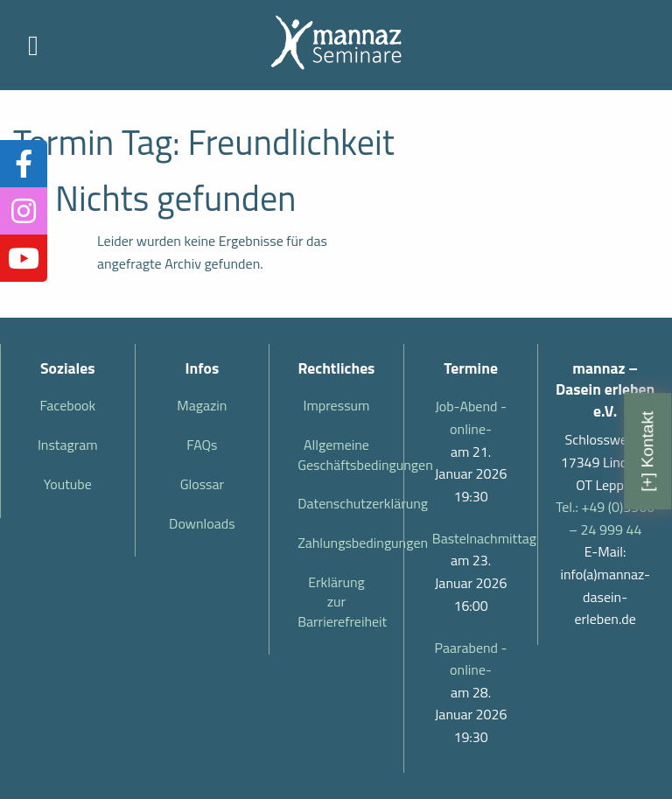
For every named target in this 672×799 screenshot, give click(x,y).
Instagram (68, 445)
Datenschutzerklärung (343, 503)
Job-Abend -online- (471, 417)
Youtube (68, 484)
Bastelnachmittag (471, 538)
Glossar (202, 484)
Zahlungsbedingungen (343, 543)
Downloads (202, 523)
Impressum (337, 405)
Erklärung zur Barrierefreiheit (342, 602)
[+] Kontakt (647, 451)
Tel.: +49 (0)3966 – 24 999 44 (605, 518)
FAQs (202, 445)
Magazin (202, 405)
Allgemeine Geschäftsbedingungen (343, 454)
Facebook (67, 405)
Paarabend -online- (471, 659)
